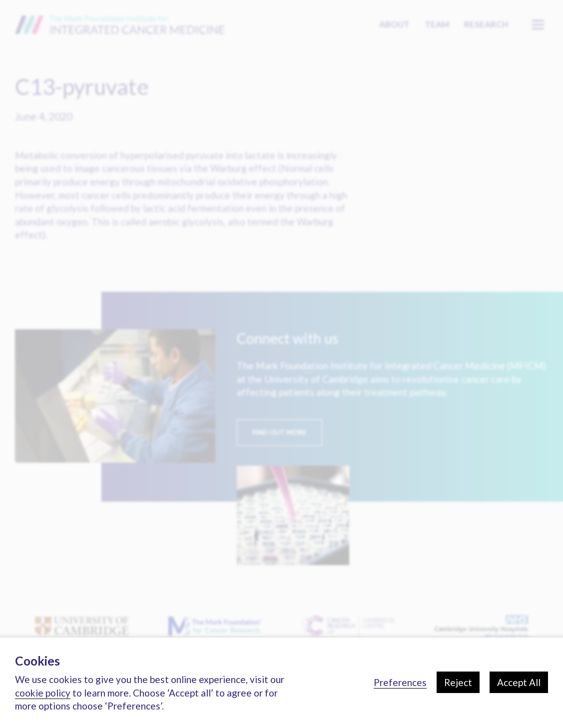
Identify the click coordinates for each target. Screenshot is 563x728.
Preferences (400, 682)
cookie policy (43, 693)
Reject (458, 682)
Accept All (519, 682)
